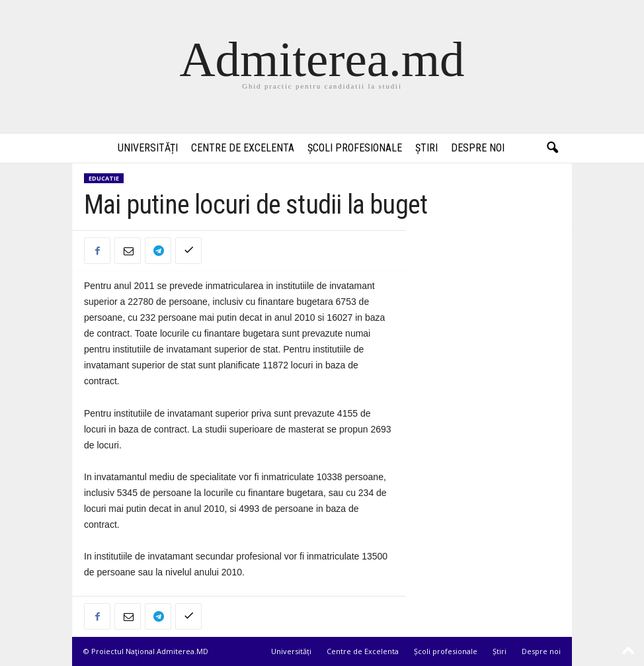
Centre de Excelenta (243, 148)
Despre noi (478, 148)
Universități (148, 148)
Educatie (104, 178)
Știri (426, 148)
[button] (552, 148)
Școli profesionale (355, 148)
